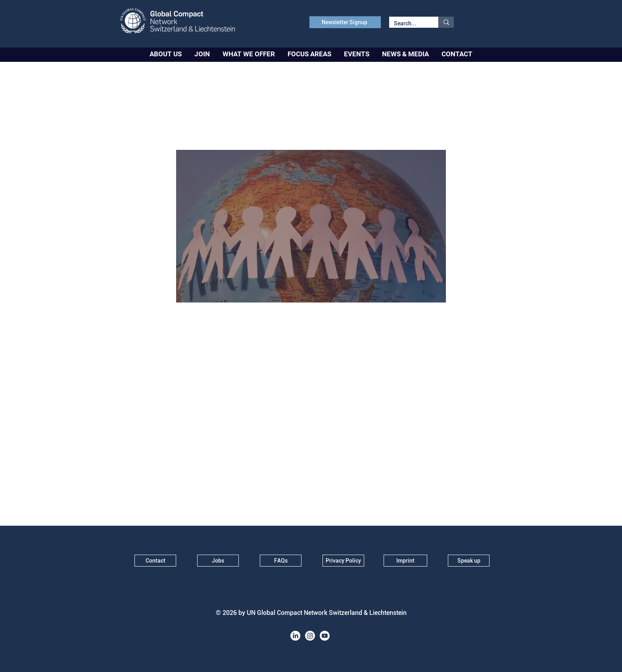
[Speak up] (469, 561)
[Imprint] (405, 561)
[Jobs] (218, 561)
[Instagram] (310, 636)
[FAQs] (281, 561)
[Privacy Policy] (343, 561)
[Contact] (155, 561)
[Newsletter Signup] (345, 22)
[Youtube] (325, 636)
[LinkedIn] (295, 636)
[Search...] (408, 24)
